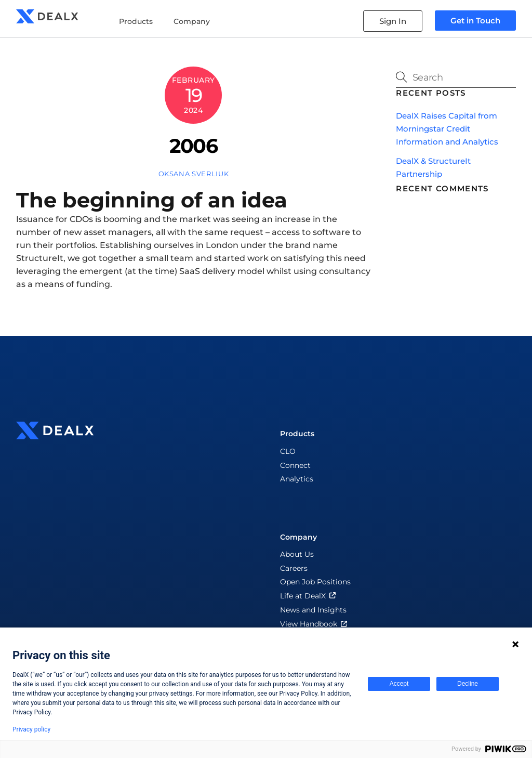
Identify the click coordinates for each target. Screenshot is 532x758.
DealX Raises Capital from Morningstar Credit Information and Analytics (447, 129)
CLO (288, 451)
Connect (295, 465)
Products (136, 21)
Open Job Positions (315, 582)
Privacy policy (31, 729)
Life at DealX (309, 596)
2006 (193, 146)
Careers (294, 568)
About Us (297, 554)
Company (192, 21)
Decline (468, 684)
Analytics (297, 479)
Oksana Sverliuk (194, 174)
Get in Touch (475, 21)
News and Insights (313, 610)
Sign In (393, 21)
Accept (399, 684)
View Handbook (315, 624)
